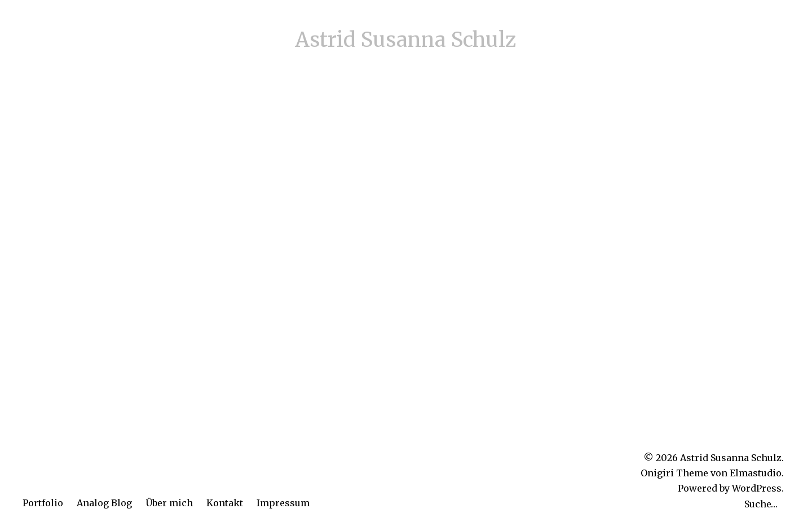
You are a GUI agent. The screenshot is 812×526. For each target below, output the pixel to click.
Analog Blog (104, 503)
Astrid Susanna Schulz (406, 40)
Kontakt (225, 503)
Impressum (283, 503)
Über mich (169, 503)
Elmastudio (756, 473)
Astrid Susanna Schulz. (732, 458)
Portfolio (43, 503)
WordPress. (758, 488)
